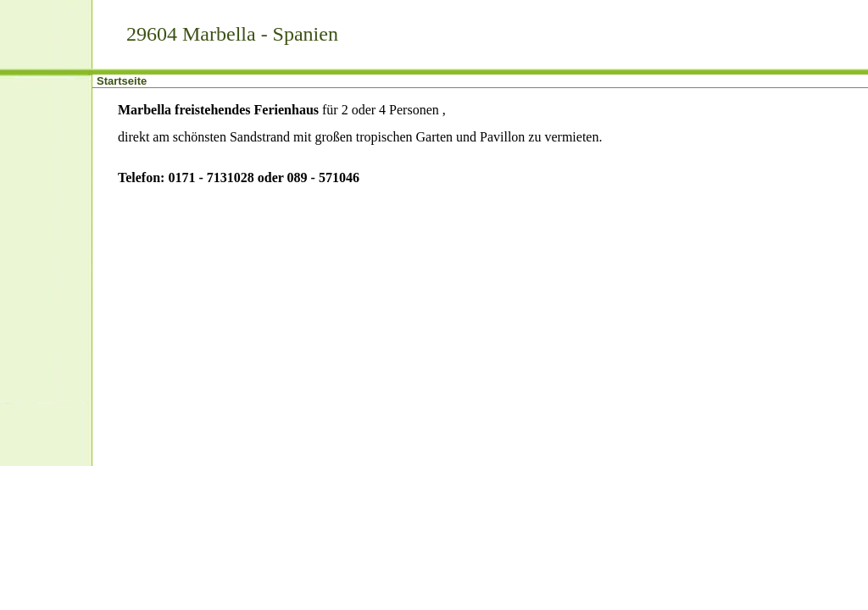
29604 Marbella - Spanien (232, 34)
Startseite (122, 81)
